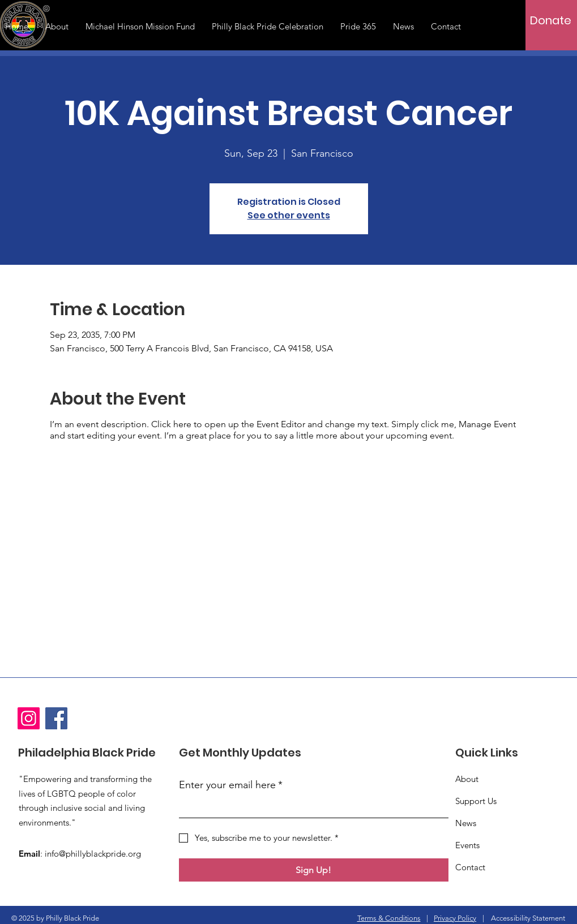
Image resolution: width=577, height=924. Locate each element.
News (466, 823)
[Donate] (551, 20)
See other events (289, 215)
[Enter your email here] (310, 807)
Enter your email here (231, 785)
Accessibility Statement (528, 918)
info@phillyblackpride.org (93, 854)
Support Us (476, 801)
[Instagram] (29, 718)
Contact (470, 867)
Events (467, 845)
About (467, 779)
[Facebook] (56, 718)
